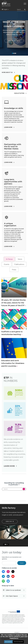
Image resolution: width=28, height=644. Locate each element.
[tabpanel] (14, 33)
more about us (7, 72)
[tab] (9, 259)
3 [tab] (16, 53)
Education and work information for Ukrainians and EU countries (13, 363)
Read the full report (14, 41)
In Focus (9, 259)
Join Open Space (12, 596)
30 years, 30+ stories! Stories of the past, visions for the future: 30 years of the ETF (14, 303)
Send (22, 563)
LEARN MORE (8, 127)
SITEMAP (17, 632)
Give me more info (18, 642)
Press (14, 270)
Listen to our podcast (13, 590)
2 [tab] (14, 53)
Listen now (9, 521)
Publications (19, 264)
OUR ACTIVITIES (19, 93)
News (20, 259)
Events (7, 264)
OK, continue (8, 642)
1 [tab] (13, 53)
